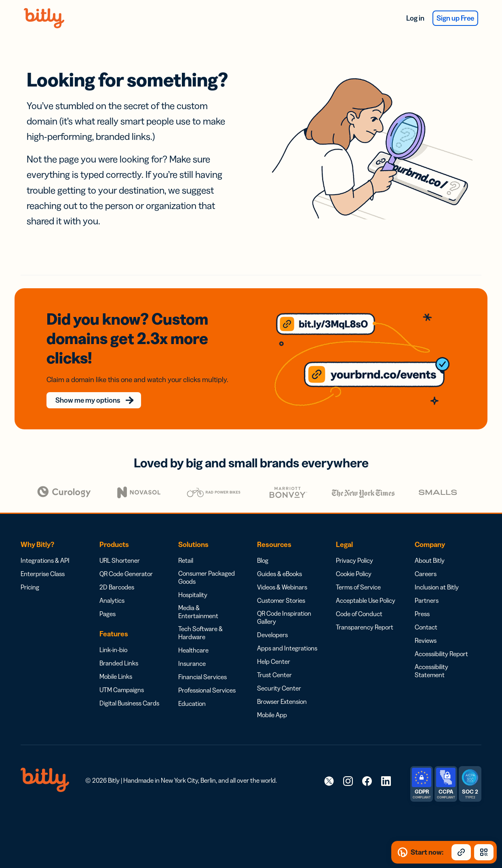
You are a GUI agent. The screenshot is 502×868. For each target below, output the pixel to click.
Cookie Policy (354, 562)
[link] (329, 769)
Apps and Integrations (287, 636)
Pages (108, 602)
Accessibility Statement (431, 659)
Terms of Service (358, 575)
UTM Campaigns (122, 678)
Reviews (426, 628)
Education (192, 691)
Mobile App (272, 703)
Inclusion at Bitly (437, 575)
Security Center (279, 676)
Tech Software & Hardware (200, 621)
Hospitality (193, 583)
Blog (263, 548)
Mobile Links (116, 664)
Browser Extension (282, 689)
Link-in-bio (113, 638)
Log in (415, 18)
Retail (186, 548)
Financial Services (202, 665)
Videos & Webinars (282, 575)
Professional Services (207, 678)
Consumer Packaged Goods (207, 565)
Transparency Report (365, 615)
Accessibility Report (441, 642)
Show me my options (92, 388)
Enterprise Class (43, 562)
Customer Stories (281, 588)
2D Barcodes (117, 575)
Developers (272, 623)
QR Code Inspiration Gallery (284, 605)
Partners (427, 588)
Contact (426, 615)
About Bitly (430, 548)
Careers (426, 562)
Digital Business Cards (129, 691)
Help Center (274, 649)
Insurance (192, 651)
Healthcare (193, 638)
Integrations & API (45, 548)
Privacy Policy (354, 548)
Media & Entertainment (198, 600)
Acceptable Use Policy (366, 588)
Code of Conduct (359, 602)
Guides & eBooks (279, 562)
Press (422, 602)
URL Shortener (120, 548)
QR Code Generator (126, 562)
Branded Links (119, 651)
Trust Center (274, 663)
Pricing (30, 575)
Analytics (112, 588)
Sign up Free (455, 18)
